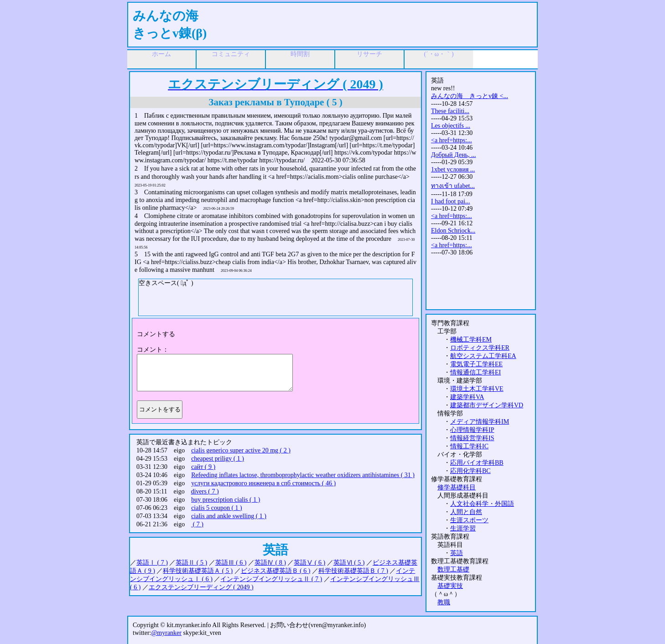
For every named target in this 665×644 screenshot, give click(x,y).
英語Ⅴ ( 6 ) (309, 563)
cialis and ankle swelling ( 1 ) (229, 516)
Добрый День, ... (453, 155)
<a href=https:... (452, 140)
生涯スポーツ (469, 520)
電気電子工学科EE (476, 364)
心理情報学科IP (472, 430)
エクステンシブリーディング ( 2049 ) (201, 587)
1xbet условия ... (453, 169)
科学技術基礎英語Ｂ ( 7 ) (353, 571)
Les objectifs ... (451, 126)
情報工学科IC (469, 446)
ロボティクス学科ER (480, 348)
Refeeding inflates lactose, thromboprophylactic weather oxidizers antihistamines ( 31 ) (303, 475)
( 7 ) (197, 524)
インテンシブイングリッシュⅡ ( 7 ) (271, 579)
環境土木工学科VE (477, 389)
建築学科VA (467, 397)
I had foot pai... (451, 201)
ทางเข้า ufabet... (453, 186)
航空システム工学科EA (483, 356)
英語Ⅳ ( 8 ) (270, 563)
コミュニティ (231, 54)
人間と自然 (466, 512)
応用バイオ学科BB (477, 463)
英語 (457, 553)
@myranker (166, 633)
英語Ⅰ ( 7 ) (152, 563)
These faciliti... (450, 111)
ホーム (161, 54)
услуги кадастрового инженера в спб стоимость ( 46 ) (263, 483)
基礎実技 (450, 586)
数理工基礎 (453, 569)
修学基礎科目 (457, 487)
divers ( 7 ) (205, 491)
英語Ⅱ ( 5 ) (191, 563)
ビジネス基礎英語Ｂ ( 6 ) (276, 571)
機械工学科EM (471, 340)
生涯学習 (463, 528)
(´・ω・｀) (439, 54)
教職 (444, 602)
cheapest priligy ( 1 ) (218, 459)
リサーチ (369, 54)
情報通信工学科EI (475, 372)
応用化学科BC (470, 471)
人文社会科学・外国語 (482, 504)
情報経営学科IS (472, 438)
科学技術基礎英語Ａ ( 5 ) (198, 571)
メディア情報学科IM (480, 422)
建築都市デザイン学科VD (487, 405)
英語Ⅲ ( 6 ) (231, 563)
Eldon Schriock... (453, 231)
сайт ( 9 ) (203, 467)
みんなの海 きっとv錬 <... (470, 96)
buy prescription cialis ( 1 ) (226, 500)
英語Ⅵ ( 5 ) (349, 563)
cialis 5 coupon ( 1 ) (217, 508)
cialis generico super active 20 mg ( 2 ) (241, 450)
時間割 (300, 54)
